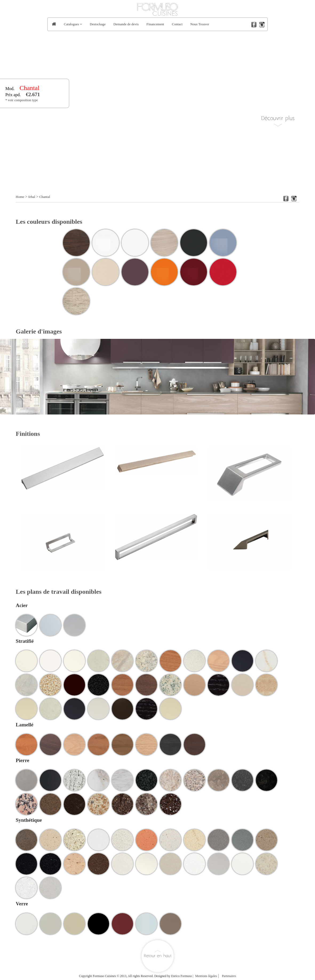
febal (32, 197)
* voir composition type (22, 100)
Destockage (98, 24)
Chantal (45, 197)
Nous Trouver (200, 24)
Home (20, 197)
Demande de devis (126, 24)
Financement (155, 24)
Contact (177, 24)
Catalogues (71, 24)
